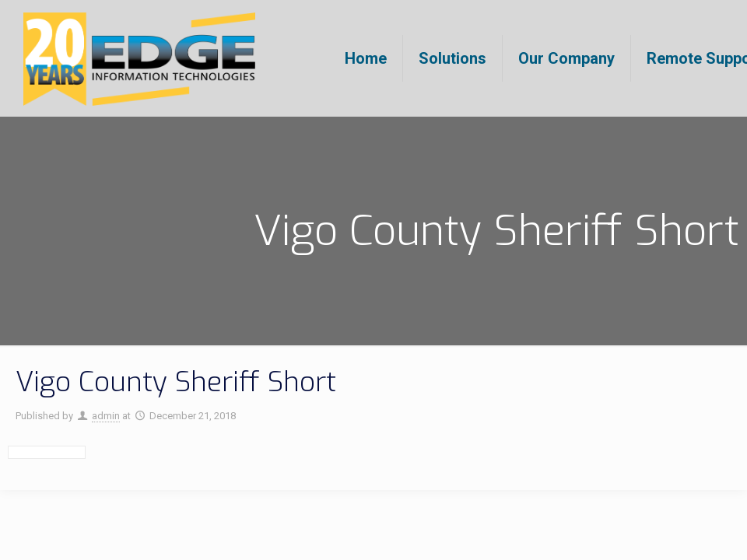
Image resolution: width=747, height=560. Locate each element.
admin (106, 416)
